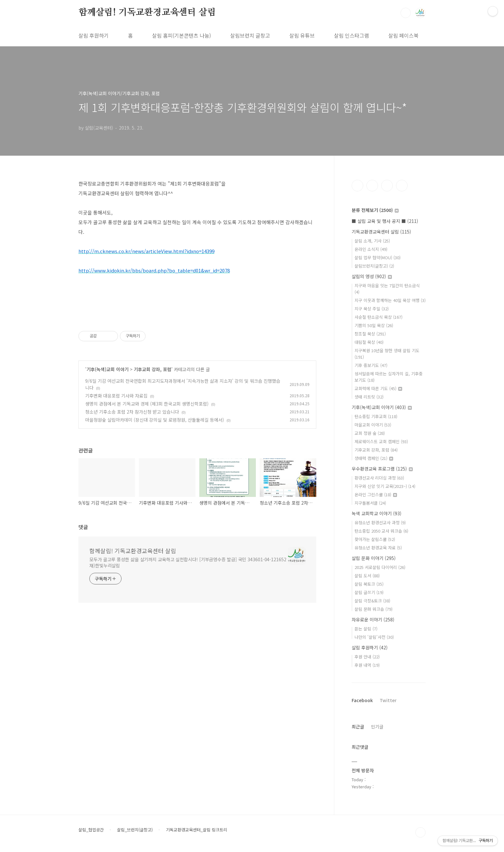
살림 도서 (367, 576)
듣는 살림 (366, 629)
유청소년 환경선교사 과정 (380, 522)
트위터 (387, 186)
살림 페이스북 (403, 35)
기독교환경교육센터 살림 (381, 232)
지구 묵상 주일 (372, 309)
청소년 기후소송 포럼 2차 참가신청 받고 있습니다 (132, 412)
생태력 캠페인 (374, 458)
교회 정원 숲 (370, 433)
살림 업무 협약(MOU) (378, 257)
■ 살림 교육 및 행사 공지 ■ (385, 221)
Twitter (388, 700)
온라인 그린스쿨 (376, 495)
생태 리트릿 (369, 397)
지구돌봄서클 (370, 503)
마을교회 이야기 (373, 425)
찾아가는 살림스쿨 (375, 539)
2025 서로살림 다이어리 (380, 567)
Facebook (362, 700)
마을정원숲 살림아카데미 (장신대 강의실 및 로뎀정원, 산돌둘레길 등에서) (155, 420)
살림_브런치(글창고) (135, 830)
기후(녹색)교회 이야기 (108, 369)
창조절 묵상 (370, 334)
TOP (420, 832)
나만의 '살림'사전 (374, 637)
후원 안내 (367, 657)
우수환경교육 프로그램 (382, 469)
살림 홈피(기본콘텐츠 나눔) (181, 35)
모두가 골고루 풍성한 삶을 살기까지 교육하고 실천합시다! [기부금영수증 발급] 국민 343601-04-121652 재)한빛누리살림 (188, 562)
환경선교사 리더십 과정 (379, 478)
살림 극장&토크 (372, 601)
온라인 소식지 (371, 249)
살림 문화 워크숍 (373, 609)
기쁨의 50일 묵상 (374, 325)
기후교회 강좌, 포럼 (153, 369)
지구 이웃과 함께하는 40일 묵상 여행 (390, 300)
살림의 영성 (372, 276)
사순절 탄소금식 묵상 (378, 317)
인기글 (377, 727)
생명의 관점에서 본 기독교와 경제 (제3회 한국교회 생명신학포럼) (147, 404)
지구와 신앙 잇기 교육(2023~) (385, 486)
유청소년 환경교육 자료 (378, 548)
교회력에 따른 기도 (378, 388)
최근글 (358, 727)
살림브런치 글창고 (250, 35)
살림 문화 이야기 (374, 558)
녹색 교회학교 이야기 (377, 513)
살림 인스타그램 (351, 35)
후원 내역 (367, 665)
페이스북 (357, 186)
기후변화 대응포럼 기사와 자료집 (116, 396)
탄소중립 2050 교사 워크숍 (381, 531)
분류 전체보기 (375, 210)
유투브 (402, 186)
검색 (406, 13)
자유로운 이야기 (373, 619)
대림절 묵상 (369, 342)
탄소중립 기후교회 (376, 416)
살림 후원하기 (94, 35)
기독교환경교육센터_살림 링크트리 (197, 830)
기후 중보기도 (371, 365)
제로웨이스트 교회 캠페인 (381, 441)
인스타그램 (372, 186)
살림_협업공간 (91, 830)
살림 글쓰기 (369, 592)
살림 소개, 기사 (372, 241)
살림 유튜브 (302, 35)
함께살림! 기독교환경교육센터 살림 (147, 13)
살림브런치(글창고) (374, 266)
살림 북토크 (369, 584)
